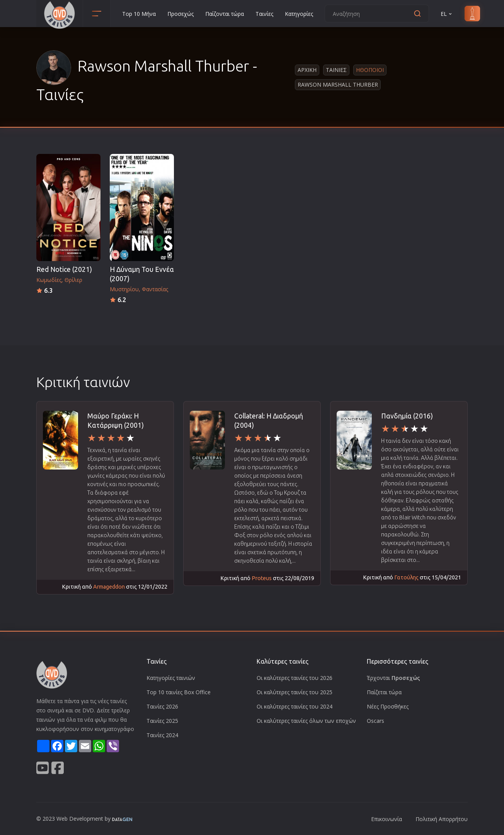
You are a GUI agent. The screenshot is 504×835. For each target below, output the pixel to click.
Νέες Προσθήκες (388, 706)
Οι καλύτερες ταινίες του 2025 (295, 692)
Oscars (375, 721)
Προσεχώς (180, 14)
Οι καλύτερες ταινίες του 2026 (295, 678)
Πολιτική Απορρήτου (442, 819)
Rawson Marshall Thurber (338, 85)
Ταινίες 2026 (162, 706)
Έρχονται (393, 678)
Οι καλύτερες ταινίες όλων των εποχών (306, 721)
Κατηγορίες (299, 14)
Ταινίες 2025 (162, 721)
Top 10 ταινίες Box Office (179, 692)
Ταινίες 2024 (162, 735)
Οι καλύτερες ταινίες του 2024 (295, 706)
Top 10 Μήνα (139, 14)
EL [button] (447, 14)
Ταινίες (264, 14)
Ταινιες (336, 70)
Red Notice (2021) (64, 269)
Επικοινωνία (387, 819)
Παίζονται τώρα (225, 14)
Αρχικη (307, 70)
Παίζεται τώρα (384, 692)
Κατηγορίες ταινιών (171, 678)
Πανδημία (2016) (407, 416)
